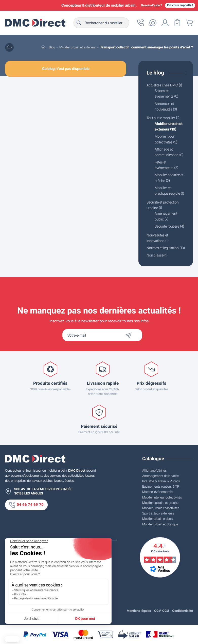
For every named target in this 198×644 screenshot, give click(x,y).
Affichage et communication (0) (170, 159)
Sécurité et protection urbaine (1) (164, 218)
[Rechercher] (101, 23)
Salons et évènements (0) (168, 99)
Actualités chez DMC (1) (159, 88)
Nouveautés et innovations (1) (159, 258)
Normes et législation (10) (158, 271)
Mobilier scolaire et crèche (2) (168, 185)
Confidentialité (183, 610)
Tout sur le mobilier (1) (164, 124)
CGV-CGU (162, 610)
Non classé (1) (158, 281)
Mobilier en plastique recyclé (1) (164, 201)
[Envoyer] (137, 335)
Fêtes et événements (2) (168, 172)
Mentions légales (139, 610)
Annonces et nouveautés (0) (167, 113)
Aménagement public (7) (167, 230)
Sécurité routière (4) (164, 243)
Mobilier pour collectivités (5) (167, 146)
